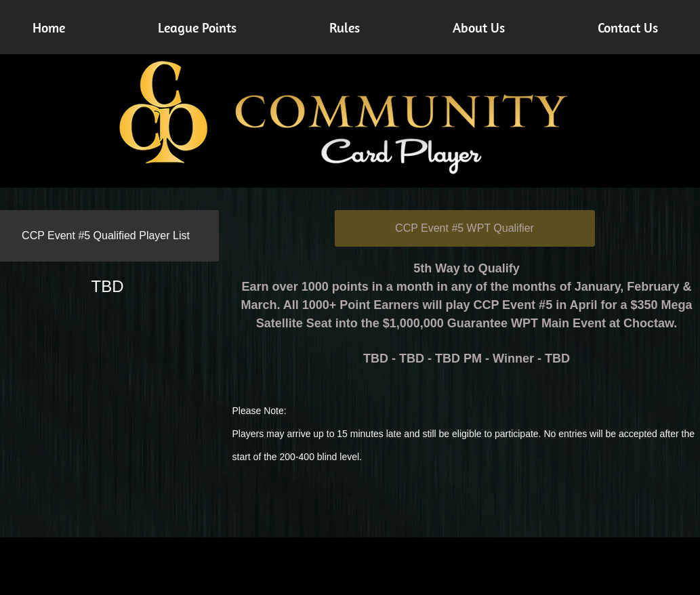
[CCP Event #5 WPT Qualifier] (465, 228)
